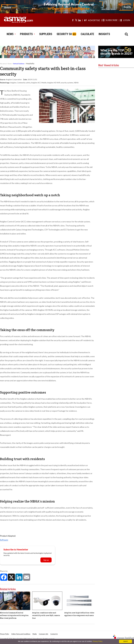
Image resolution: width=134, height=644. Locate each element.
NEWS (11, 34)
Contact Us (54, 634)
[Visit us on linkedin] (80, 20)
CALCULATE (87, 34)
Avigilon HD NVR (54, 83)
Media (35, 634)
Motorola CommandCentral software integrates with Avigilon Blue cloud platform (14, 615)
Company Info (43, 634)
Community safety (24, 83)
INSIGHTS (104, 34)
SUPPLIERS (46, 34)
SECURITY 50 (64, 34)
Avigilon (13, 83)
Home (10, 64)
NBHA (76, 83)
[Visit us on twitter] (76, 20)
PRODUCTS (27, 34)
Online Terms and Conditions (21, 634)
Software (4, 540)
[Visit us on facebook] (73, 20)
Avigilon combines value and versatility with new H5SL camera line (46, 615)
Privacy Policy (5, 634)
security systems (67, 83)
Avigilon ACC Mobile (39, 83)
